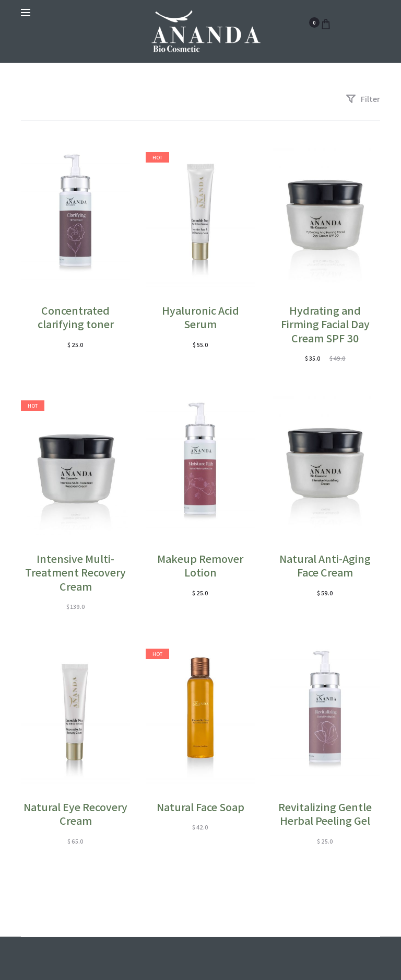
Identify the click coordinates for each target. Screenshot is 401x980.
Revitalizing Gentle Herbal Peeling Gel (325, 814)
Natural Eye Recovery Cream (75, 814)
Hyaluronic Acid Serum (200, 317)
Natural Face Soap (200, 807)
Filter (363, 99)
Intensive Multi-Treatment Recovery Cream (75, 573)
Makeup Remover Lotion (200, 566)
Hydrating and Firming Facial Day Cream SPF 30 (325, 324)
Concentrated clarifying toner (76, 317)
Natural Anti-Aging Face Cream (325, 566)
